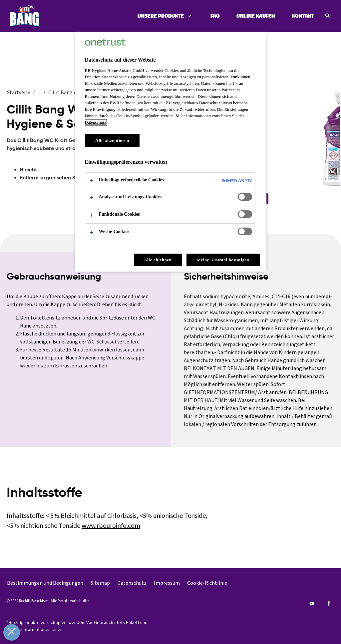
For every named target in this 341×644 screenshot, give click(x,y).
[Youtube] (312, 603)
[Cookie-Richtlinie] (207, 583)
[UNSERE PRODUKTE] (161, 16)
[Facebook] (329, 603)
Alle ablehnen (158, 260)
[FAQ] (215, 16)
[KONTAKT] (303, 16)
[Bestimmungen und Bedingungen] (45, 583)
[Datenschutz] (132, 583)
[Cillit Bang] (24, 16)
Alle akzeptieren (112, 140)
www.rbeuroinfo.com (111, 526)
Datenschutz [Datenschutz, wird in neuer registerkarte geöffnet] (96, 122)
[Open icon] (328, 16)
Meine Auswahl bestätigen (223, 260)
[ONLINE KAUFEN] (256, 16)
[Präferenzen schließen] (11, 632)
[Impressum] (167, 583)
